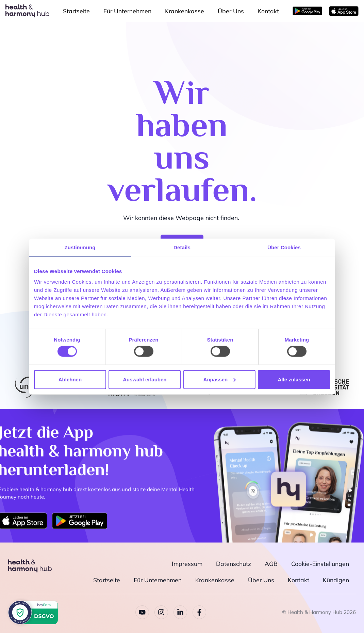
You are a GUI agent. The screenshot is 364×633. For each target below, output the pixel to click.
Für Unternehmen (127, 11)
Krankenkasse (185, 11)
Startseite (76, 11)
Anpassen (220, 379)
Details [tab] (182, 247)
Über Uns (231, 11)
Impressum (187, 563)
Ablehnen (70, 379)
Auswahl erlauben (145, 379)
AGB (271, 563)
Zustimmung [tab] (80, 247)
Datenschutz (234, 563)
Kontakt (268, 11)
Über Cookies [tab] (284, 247)
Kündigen (336, 580)
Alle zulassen (294, 379)
